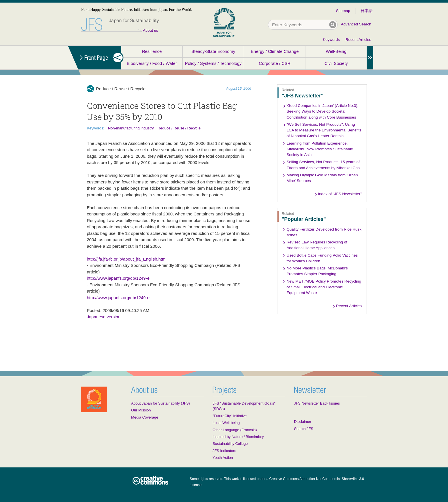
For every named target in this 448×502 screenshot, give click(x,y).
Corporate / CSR (275, 63)
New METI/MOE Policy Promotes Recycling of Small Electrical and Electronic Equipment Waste (324, 287)
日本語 (367, 11)
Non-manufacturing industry (131, 128)
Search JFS (304, 429)
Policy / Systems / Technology (213, 63)
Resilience (152, 51)
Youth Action (223, 458)
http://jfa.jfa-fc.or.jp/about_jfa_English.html (127, 259)
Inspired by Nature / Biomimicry (238, 437)
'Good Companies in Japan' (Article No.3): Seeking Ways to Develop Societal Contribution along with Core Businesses (322, 111)
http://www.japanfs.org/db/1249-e (118, 278)
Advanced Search (356, 24)
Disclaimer (303, 422)
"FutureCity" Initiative (230, 416)
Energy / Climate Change (275, 51)
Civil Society (336, 63)
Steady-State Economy (213, 51)
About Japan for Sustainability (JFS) (161, 403)
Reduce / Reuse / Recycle (179, 128)
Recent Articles (358, 40)
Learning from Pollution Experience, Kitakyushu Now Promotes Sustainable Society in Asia (320, 149)
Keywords (331, 40)
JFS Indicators (224, 451)
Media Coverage (145, 417)
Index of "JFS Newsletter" (340, 194)
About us (150, 30)
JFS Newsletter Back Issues (317, 403)
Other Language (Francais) (235, 430)
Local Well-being (226, 423)
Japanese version (104, 317)
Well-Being (336, 51)
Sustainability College (230, 444)
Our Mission (141, 410)
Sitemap (343, 11)
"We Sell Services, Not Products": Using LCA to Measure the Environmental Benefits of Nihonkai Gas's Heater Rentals (324, 130)
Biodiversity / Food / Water (152, 63)
